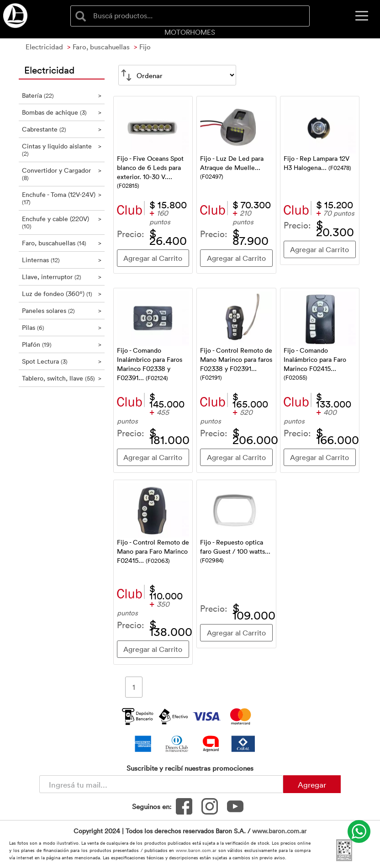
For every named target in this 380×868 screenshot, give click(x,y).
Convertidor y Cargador (62, 174)
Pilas (62, 327)
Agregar (312, 784)
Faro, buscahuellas (62, 243)
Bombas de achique (62, 112)
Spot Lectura (62, 361)
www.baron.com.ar (279, 831)
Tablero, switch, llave (62, 378)
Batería (62, 95)
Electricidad (49, 69)
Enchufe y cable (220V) (62, 222)
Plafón (62, 344)
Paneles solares (62, 310)
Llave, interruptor (62, 277)
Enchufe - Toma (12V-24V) (62, 198)
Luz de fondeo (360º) (62, 294)
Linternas (62, 260)
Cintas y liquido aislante (62, 150)
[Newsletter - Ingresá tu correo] (161, 784)
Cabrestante (62, 129)
